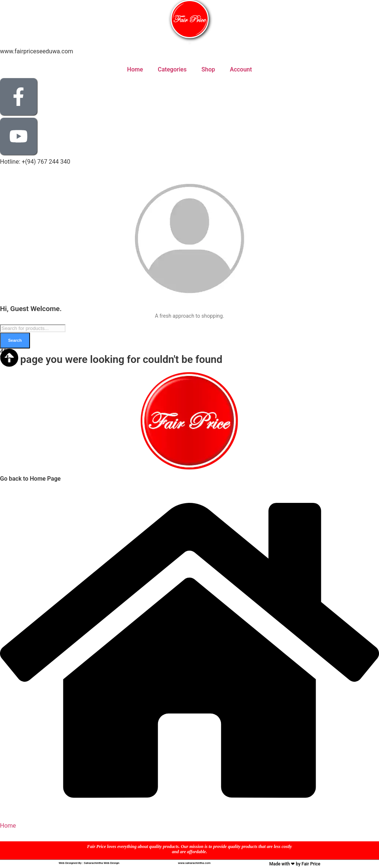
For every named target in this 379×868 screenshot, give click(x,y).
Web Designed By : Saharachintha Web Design (89, 863)
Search (15, 340)
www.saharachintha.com (194, 863)
